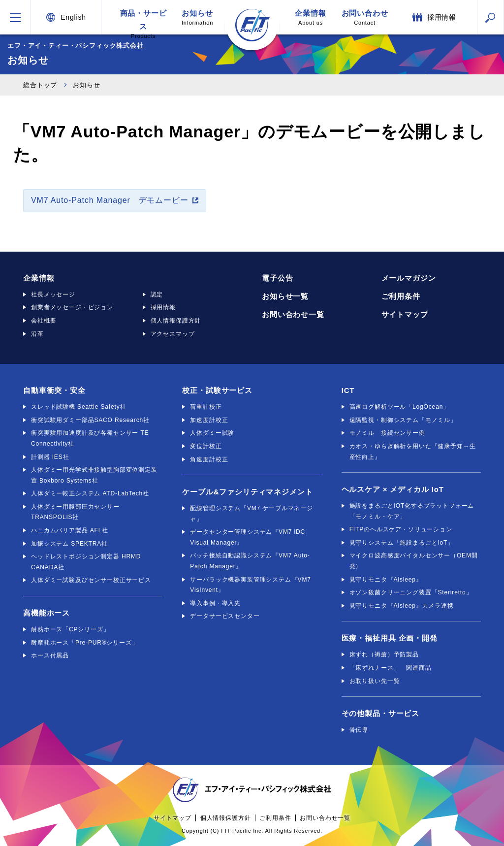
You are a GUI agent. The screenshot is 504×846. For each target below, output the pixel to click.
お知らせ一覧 (285, 296)
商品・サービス (143, 22)
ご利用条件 (401, 296)
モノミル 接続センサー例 (387, 433)
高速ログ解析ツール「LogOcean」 (399, 407)
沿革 (37, 334)
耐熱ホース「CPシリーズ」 (70, 629)
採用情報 (163, 307)
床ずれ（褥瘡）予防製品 (384, 654)
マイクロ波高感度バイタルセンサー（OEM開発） (414, 561)
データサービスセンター (225, 616)
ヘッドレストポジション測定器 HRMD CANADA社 (86, 562)
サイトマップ (405, 314)
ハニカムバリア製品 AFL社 (70, 530)
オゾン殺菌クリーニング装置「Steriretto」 (411, 592)
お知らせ (197, 17)
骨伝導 (359, 730)
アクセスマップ (173, 334)
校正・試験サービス (217, 390)
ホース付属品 (50, 655)
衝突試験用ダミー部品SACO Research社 (90, 420)
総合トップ (40, 85)
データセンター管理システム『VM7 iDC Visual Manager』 (248, 537)
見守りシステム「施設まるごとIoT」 (402, 543)
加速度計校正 (209, 420)
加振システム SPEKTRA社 (69, 544)
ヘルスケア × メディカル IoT (393, 489)
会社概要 (44, 321)
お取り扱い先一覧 (375, 681)
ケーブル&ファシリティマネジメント (247, 492)
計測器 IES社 (50, 457)
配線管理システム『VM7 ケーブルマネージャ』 (252, 514)
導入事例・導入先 (215, 603)
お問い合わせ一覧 (293, 314)
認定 (157, 294)
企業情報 (311, 17)
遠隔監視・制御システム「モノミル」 (403, 420)
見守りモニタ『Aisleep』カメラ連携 (402, 606)
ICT (348, 390)
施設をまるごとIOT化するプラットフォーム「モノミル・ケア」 (412, 511)
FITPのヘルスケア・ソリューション (401, 529)
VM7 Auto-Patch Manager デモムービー (110, 200)
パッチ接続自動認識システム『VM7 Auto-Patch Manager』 (250, 561)
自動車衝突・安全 (54, 390)
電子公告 (277, 278)
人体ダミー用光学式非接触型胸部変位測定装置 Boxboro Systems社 (94, 475)
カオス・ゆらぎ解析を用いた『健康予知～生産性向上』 (413, 452)
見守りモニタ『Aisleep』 (386, 580)
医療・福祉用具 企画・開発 (390, 638)
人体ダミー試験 (212, 433)
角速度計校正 (209, 459)
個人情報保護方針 (176, 321)
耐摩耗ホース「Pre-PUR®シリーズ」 (85, 643)
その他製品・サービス (380, 713)
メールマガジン (409, 278)
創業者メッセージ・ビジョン (72, 307)
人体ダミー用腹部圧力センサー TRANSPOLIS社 (75, 512)
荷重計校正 (206, 407)
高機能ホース (47, 613)
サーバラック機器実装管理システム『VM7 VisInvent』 (250, 585)
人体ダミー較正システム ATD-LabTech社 (90, 493)
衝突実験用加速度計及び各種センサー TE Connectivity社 (90, 438)
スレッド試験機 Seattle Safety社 (79, 407)
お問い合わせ (365, 17)
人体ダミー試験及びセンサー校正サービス (91, 580)
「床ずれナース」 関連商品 (391, 668)
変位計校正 (206, 446)
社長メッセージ (53, 294)
